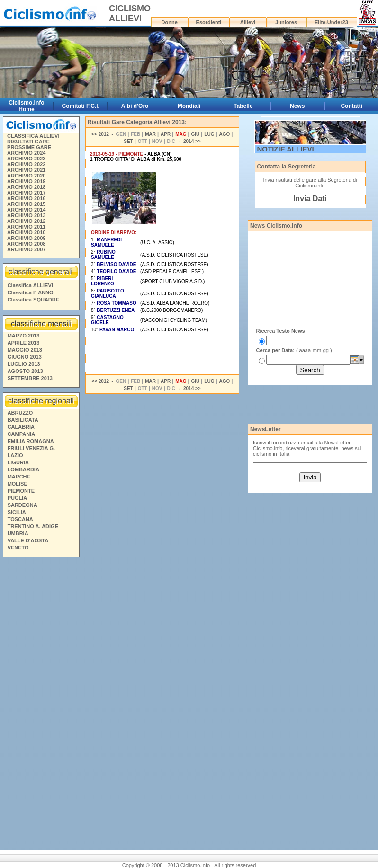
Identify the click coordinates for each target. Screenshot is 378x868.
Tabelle (243, 106)
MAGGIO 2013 (25, 350)
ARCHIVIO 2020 (26, 176)
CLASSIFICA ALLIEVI (33, 136)
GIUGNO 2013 (25, 357)
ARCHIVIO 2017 (26, 193)
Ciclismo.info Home (26, 106)
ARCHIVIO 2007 (26, 249)
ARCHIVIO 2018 (26, 187)
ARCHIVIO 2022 (26, 164)
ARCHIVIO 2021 (26, 170)
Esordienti (209, 22)
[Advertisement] (41, 705)
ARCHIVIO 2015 (26, 204)
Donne (170, 22)
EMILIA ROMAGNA (31, 441)
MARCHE (19, 477)
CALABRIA (21, 427)
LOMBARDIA (23, 469)
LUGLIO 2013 (24, 364)
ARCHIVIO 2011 (26, 227)
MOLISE (18, 484)
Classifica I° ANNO (31, 292)
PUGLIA (18, 498)
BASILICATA (23, 420)
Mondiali (189, 106)
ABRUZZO (20, 413)
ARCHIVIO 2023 (26, 159)
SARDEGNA (22, 505)
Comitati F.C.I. (81, 106)
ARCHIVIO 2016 (26, 198)
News (297, 106)
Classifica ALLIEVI (30, 285)
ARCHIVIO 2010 (26, 232)
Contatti (351, 106)
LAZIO (15, 455)
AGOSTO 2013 (25, 371)
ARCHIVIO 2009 (26, 238)
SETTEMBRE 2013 (30, 378)
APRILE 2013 (24, 343)
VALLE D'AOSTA (28, 540)
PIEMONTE (21, 491)
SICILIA (17, 512)
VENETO (18, 548)
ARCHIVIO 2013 (26, 215)
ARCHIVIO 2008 (26, 244)
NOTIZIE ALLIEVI (286, 149)
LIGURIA (18, 462)
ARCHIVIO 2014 (26, 210)
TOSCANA (20, 519)
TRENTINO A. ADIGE (33, 526)
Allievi (248, 22)
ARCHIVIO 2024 (26, 153)
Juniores (286, 22)
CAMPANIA (21, 434)
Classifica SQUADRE (33, 300)
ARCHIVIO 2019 (26, 181)
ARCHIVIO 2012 (26, 221)
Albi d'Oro (135, 106)
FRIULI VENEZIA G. (31, 448)
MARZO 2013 (24, 336)
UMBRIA (18, 533)
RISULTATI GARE (28, 142)
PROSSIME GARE (29, 147)
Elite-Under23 (331, 22)
